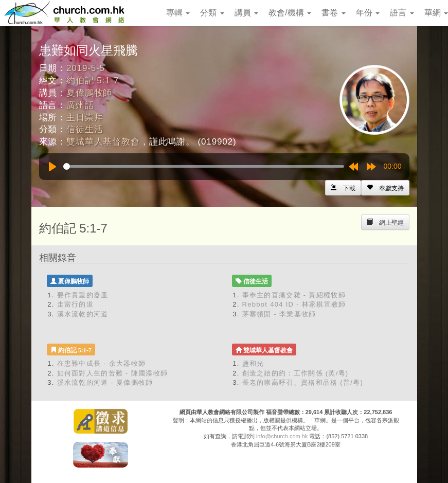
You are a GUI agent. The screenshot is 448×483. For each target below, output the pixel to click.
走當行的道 (76, 304)
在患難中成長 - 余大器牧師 (102, 363)
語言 (402, 13)
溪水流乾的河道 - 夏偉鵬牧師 (105, 382)
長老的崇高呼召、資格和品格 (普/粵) (303, 382)
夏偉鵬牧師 (89, 93)
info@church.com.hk (282, 436)
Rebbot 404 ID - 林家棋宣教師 (294, 304)
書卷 (333, 13)
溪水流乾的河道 (83, 314)
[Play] (52, 167)
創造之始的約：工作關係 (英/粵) (295, 373)
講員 (246, 13)
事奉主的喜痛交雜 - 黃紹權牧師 (294, 295)
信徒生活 (85, 129)
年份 (368, 13)
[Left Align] (385, 188)
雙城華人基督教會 (103, 142)
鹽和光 (253, 363)
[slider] (204, 166)
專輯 (178, 13)
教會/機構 (290, 13)
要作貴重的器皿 (83, 295)
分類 (212, 13)
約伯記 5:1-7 (93, 80)
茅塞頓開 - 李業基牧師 (279, 314)
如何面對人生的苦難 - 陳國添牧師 (113, 373)
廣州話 (80, 105)
